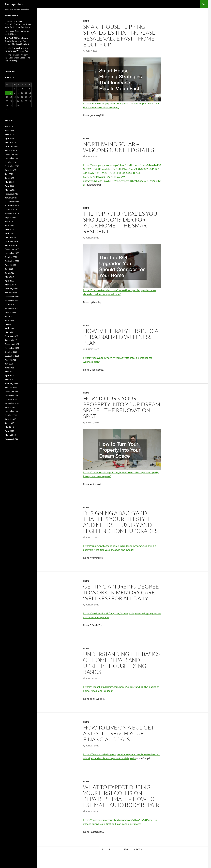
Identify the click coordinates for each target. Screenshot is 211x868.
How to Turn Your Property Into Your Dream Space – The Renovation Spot (122, 407)
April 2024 (10, 233)
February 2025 (11, 194)
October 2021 (11, 352)
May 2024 (9, 229)
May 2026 (9, 134)
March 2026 (10, 142)
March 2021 (10, 380)
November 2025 (12, 158)
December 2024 (12, 202)
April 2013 (10, 431)
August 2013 (10, 419)
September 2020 (12, 403)
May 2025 (9, 182)
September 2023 (12, 261)
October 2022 (11, 304)
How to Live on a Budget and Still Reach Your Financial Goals (119, 733)
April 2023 (10, 281)
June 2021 (9, 368)
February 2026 (11, 146)
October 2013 (11, 415)
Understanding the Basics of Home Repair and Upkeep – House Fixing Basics (121, 663)
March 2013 (10, 435)
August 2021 (10, 360)
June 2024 (9, 225)
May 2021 (9, 372)
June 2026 (9, 131)
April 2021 (10, 376)
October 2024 (11, 210)
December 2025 (12, 154)
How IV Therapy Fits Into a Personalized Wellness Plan (121, 337)
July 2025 (9, 174)
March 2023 (10, 285)
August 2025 (10, 170)
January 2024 (11, 245)
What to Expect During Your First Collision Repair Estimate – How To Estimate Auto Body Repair (121, 796)
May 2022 (9, 324)
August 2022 (10, 312)
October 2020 (11, 399)
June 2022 (9, 320)
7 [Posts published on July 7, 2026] (11, 93)
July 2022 (9, 316)
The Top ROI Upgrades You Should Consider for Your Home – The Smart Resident (120, 222)
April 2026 (10, 138)
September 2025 (12, 166)
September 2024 (12, 214)
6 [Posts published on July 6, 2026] (7, 93)
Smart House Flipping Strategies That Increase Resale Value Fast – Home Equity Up (119, 35)
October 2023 (11, 257)
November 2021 (12, 348)
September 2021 (12, 356)
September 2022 (12, 308)
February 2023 (11, 289)
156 (126, 849)
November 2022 (12, 301)
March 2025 (10, 190)
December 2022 (12, 297)
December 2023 (12, 249)
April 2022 (10, 328)
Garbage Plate (14, 4)
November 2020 (12, 395)
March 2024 (10, 237)
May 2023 (9, 277)
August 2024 (10, 217)
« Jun (8, 109)
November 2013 (12, 411)
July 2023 (9, 269)
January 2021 (11, 387)
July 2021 (9, 364)
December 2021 (12, 344)
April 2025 (10, 186)
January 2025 (11, 198)
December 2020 (12, 391)
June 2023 (9, 273)
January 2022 (11, 340)
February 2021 (11, 384)
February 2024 (11, 241)
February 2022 (11, 336)
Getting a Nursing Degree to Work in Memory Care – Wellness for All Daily (121, 592)
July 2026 (9, 127)
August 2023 (10, 265)
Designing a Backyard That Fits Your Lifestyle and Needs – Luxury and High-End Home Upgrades (120, 522)
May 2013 (9, 427)
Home (86, 21)
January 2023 (11, 293)
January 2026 (11, 150)
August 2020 (10, 407)
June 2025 (9, 178)
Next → (138, 849)
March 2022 (10, 332)
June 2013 (9, 423)
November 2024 (12, 206)
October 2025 (11, 162)
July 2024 (9, 221)
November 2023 (12, 253)
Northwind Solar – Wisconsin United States (119, 147)
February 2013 (11, 439)
